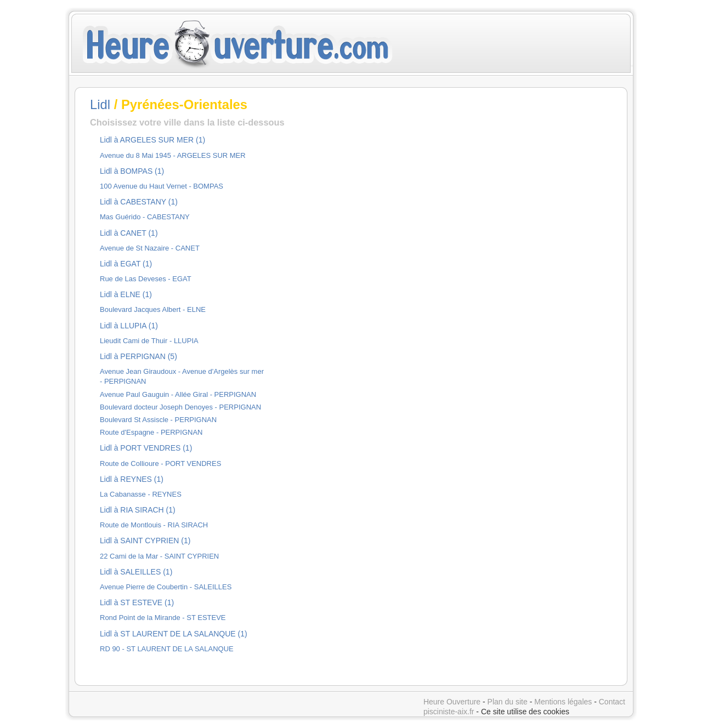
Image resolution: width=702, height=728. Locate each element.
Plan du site (508, 702)
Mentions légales (563, 702)
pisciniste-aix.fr (449, 712)
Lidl (100, 104)
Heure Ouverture (452, 702)
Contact (612, 702)
